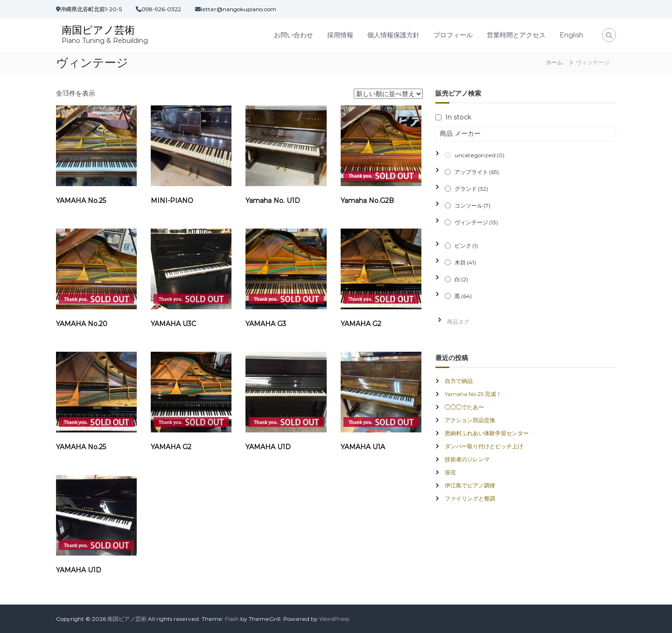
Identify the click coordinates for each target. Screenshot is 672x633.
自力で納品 (459, 381)
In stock (458, 117)
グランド (471, 189)
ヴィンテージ (476, 222)
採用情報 (340, 35)
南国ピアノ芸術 (98, 30)
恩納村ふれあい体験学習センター (487, 433)
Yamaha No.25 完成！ (473, 394)
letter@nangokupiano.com (238, 9)
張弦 (450, 472)
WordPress (334, 619)
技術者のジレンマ (467, 459)
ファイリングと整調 (470, 498)
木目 (465, 262)
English (571, 35)
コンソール (472, 205)
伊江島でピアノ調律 (470, 485)
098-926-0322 (161, 9)
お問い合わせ (294, 35)
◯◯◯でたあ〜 (464, 407)
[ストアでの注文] (388, 94)
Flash (232, 619)
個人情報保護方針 (393, 35)
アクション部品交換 (470, 420)
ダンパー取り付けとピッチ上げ (484, 446)
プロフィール (453, 35)
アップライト (477, 172)
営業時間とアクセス (516, 35)
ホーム (554, 62)
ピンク (466, 246)
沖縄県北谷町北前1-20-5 (91, 9)
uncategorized (479, 155)
